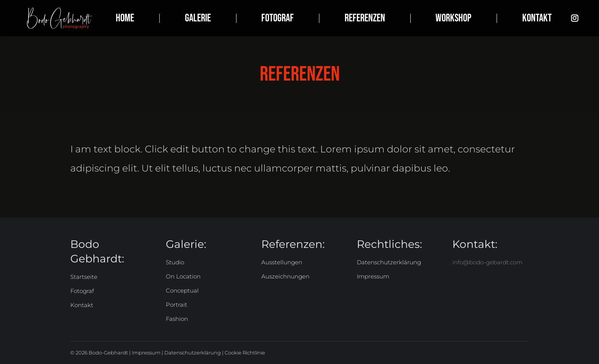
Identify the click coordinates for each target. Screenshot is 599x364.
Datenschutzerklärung (193, 353)
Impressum (146, 353)
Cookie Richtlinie (245, 353)
